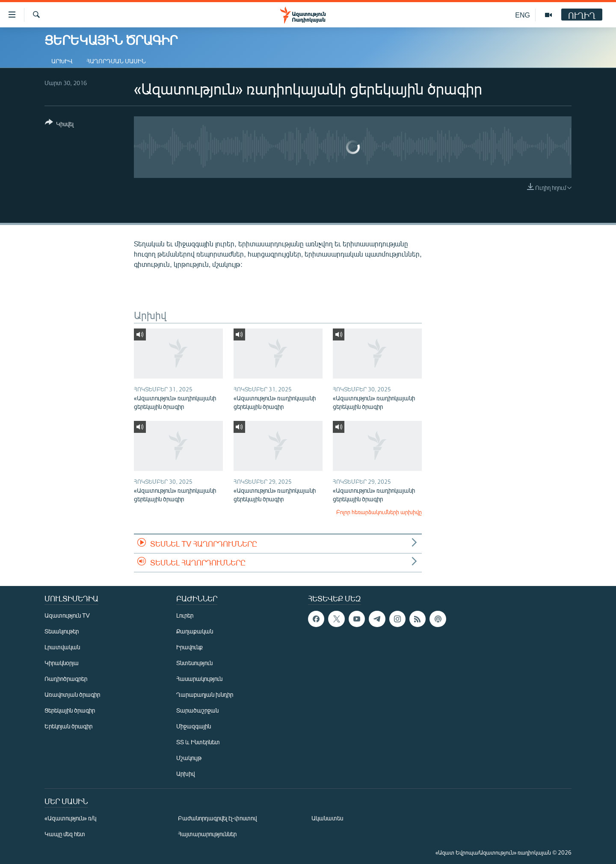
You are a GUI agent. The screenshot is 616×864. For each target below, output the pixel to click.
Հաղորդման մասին (116, 61)
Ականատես (327, 818)
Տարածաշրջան (197, 710)
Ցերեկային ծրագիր (70, 710)
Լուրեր (185, 615)
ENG (523, 15)
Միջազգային (194, 726)
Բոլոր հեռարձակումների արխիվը (379, 512)
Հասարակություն (199, 679)
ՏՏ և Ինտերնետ (198, 742)
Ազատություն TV (67, 615)
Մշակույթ (189, 758)
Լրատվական (62, 647)
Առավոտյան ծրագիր (72, 694)
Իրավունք (190, 647)
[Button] (59, 125)
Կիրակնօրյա (62, 663)
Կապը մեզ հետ (65, 834)
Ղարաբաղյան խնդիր (205, 694)
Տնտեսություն (194, 663)
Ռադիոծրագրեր (66, 679)
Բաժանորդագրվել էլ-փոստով (217, 818)
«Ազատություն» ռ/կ (70, 818)
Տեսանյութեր (62, 631)
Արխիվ (62, 61)
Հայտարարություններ (207, 834)
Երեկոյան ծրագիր (68, 726)
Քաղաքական (195, 631)
